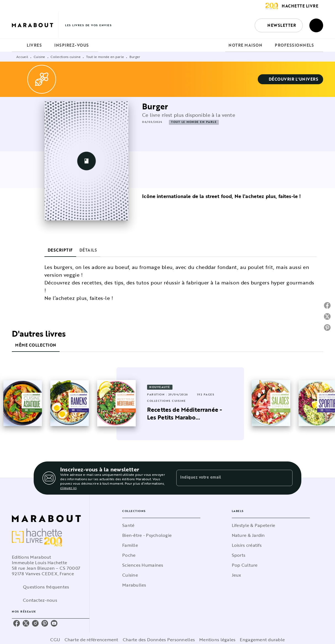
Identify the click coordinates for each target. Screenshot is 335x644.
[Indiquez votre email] (228, 478)
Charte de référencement (91, 640)
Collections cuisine (66, 57)
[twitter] (26, 623)
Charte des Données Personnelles (159, 640)
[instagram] (35, 623)
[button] (279, 25)
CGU (55, 640)
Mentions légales (217, 640)
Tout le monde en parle (105, 57)
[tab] (18, 45)
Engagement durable (262, 640)
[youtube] (54, 623)
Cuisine (39, 57)
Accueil (22, 57)
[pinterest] (45, 623)
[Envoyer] (286, 478)
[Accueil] (35, 25)
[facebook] (17, 623)
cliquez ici (68, 488)
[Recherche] (316, 25)
